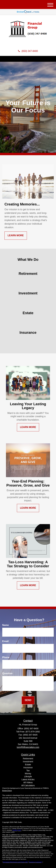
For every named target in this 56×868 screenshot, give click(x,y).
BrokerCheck (7, 791)
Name (6, 625)
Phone (6, 657)
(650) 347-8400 (28, 51)
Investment (28, 762)
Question (7, 673)
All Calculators (28, 785)
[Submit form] (28, 700)
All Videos (28, 782)
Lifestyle (28, 776)
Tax (28, 771)
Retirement (28, 759)
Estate (28, 765)
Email (5, 641)
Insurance (28, 768)
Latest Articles (28, 779)
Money (28, 773)
